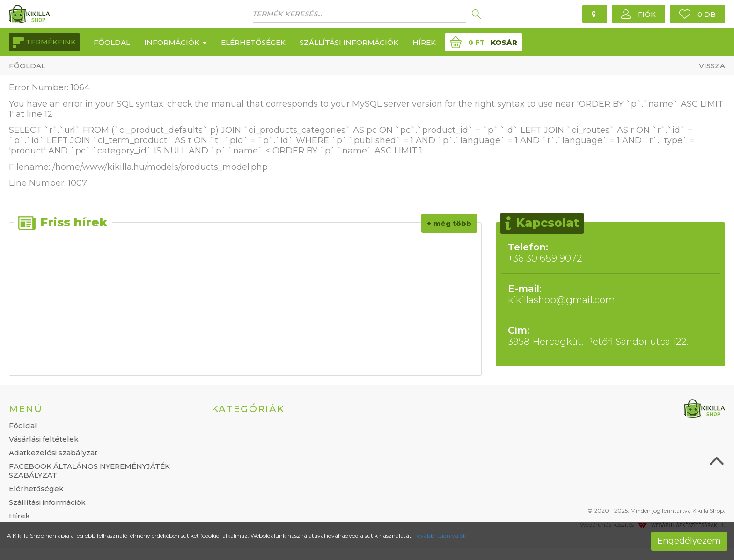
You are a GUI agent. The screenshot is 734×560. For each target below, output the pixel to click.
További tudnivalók (440, 535)
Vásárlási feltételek (44, 439)
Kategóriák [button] (248, 409)
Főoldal (112, 42)
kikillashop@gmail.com (610, 294)
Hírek (424, 42)
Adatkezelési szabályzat (53, 453)
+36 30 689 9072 (610, 253)
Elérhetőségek (253, 42)
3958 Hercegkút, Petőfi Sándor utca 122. (610, 336)
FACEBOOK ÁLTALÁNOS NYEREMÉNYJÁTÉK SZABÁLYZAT (89, 471)
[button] (639, 14)
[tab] (103, 409)
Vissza (712, 66)
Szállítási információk (349, 42)
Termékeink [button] (44, 43)
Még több (452, 223)
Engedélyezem (689, 541)
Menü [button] (26, 409)
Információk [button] (176, 42)
